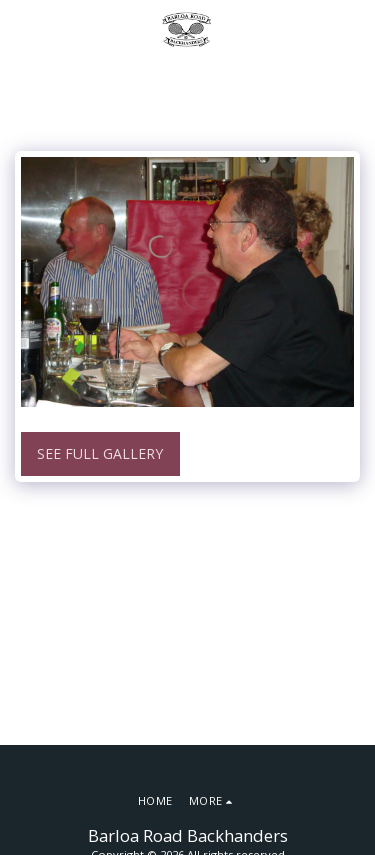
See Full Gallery (100, 453)
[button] (22, 28)
